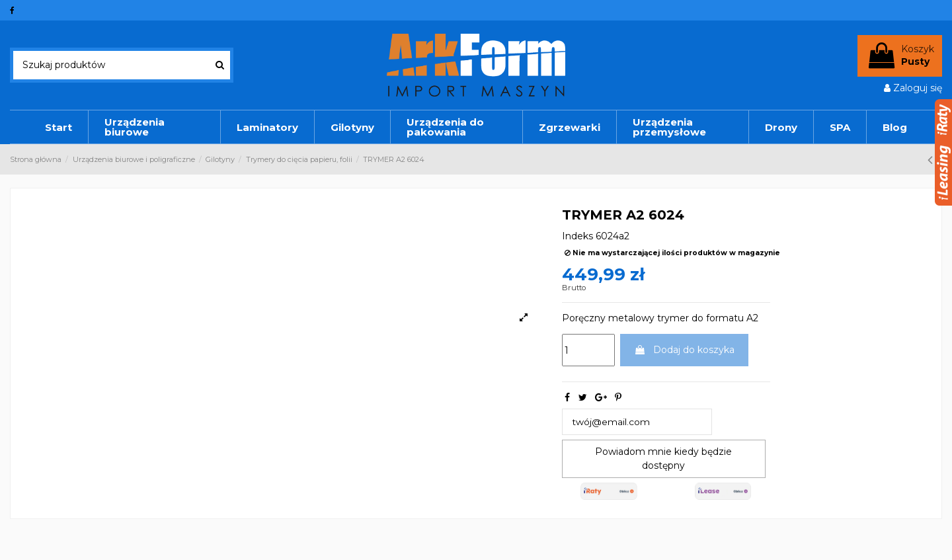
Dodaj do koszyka (684, 350)
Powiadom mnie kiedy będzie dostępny (663, 459)
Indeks (577, 236)
